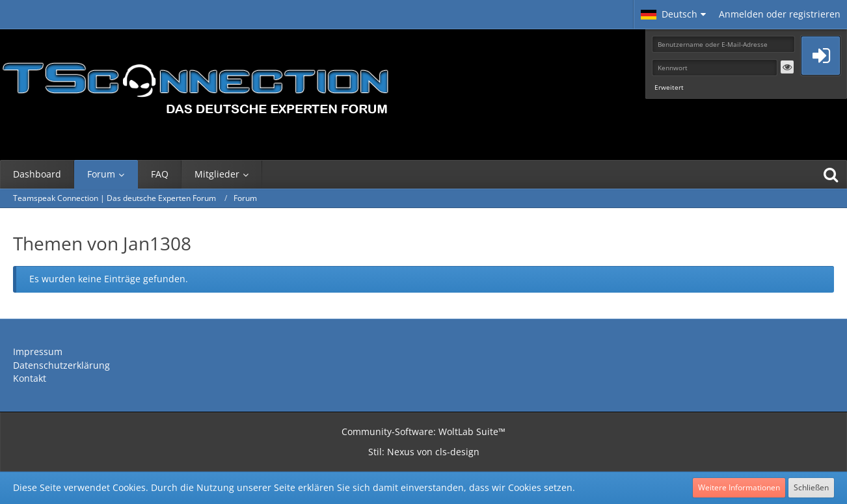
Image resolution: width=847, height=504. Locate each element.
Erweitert (669, 87)
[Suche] (831, 174)
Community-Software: (423, 431)
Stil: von (424, 452)
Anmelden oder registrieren (780, 14)
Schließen (811, 487)
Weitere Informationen (739, 487)
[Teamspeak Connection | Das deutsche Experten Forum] (195, 85)
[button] (673, 14)
